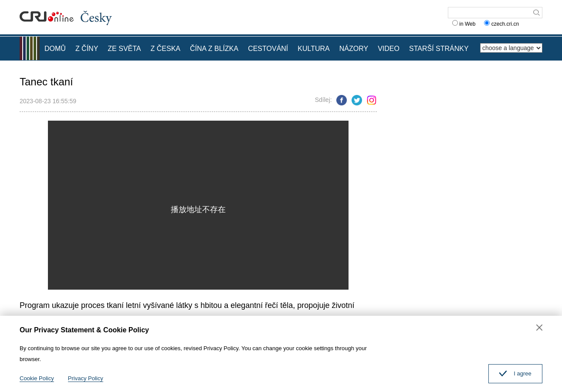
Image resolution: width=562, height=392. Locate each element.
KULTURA (314, 49)
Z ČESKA (166, 49)
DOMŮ (55, 49)
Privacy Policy (86, 378)
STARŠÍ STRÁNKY (439, 49)
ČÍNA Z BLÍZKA (214, 49)
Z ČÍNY (87, 49)
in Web (464, 24)
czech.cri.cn (502, 24)
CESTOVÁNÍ (268, 49)
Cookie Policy (37, 378)
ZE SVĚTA (124, 49)
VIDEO (389, 49)
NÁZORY (354, 49)
